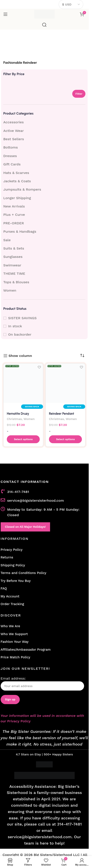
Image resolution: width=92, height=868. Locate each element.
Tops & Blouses (16, 282)
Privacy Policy (12, 550)
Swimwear (12, 265)
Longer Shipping (17, 198)
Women (10, 290)
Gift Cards (12, 164)
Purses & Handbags (20, 231)
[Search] (44, 25)
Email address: (42, 683)
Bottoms (11, 147)
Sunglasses (13, 257)
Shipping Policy (13, 565)
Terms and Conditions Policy (24, 573)
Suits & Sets (14, 248)
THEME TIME (14, 274)
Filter (79, 94)
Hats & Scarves (16, 173)
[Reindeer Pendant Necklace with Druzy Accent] (65, 383)
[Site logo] (44, 14)
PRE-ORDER (14, 223)
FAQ (4, 588)
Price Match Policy (15, 657)
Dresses (10, 156)
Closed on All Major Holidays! (25, 527)
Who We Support (14, 634)
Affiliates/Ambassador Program (26, 650)
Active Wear (14, 131)
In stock (15, 326)
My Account (10, 596)
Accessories (14, 122)
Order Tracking (12, 604)
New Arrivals (14, 206)
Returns (7, 557)
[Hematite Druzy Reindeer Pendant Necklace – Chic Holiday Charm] (23, 383)
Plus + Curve (14, 215)
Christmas (14, 419)
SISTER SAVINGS (22, 318)
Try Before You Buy (16, 581)
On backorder (20, 334)
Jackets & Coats (17, 181)
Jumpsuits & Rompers (22, 189)
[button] (23, 439)
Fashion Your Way (15, 642)
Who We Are (10, 626)
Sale (7, 240)
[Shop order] (82, 356)
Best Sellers (14, 139)
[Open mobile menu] (5, 14)
